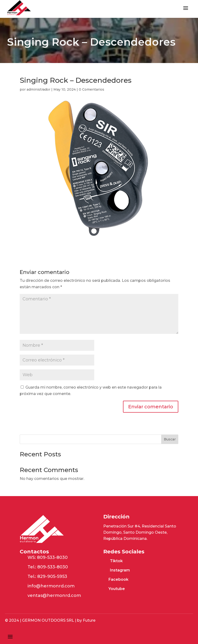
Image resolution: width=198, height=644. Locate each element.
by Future (86, 620)
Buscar (170, 439)
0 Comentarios (92, 89)
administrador (38, 89)
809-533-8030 (52, 557)
